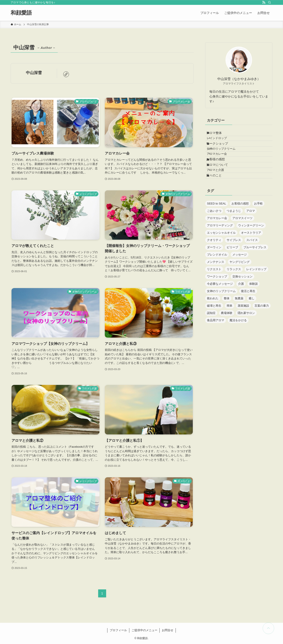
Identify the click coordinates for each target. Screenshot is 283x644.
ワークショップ (222, 152)
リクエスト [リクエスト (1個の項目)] (214, 300)
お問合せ (168, 630)
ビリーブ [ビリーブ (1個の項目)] (232, 278)
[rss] (264, 2)
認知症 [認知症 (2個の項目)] (211, 344)
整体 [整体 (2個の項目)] (227, 329)
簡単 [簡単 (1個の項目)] (229, 337)
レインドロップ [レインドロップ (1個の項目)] (256, 300)
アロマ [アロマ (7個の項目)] (251, 242)
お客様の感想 (220, 178)
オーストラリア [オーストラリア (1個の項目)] (251, 264)
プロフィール (118, 630)
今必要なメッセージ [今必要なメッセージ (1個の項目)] (220, 315)
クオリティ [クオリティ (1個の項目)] (214, 271)
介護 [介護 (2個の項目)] (241, 315)
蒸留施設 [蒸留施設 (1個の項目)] (243, 337)
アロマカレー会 (222, 169)
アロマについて (222, 187)
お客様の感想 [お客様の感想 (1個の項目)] (240, 234)
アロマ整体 (218, 135)
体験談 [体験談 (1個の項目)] (253, 315)
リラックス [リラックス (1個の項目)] (234, 300)
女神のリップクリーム (227, 161)
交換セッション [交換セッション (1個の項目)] (242, 307)
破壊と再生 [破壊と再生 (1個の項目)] (214, 337)
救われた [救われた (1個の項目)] (213, 329)
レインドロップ (222, 143)
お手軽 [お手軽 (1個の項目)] (258, 234)
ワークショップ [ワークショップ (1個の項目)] (217, 307)
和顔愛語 (21, 13)
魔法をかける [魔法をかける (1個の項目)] (238, 351)
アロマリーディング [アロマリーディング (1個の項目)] (220, 256)
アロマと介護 (221, 196)
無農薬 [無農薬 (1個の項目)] (239, 329)
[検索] (270, 2)
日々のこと (218, 204)
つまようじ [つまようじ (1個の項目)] (234, 242)
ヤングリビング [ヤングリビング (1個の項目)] (240, 293)
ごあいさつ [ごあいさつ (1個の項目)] (214, 242)
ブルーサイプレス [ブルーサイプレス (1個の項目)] (255, 278)
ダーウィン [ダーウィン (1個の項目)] (214, 278)
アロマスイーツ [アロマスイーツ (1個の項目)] (242, 249)
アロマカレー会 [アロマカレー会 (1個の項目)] (217, 249)
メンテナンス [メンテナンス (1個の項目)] (216, 293)
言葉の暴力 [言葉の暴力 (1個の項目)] (262, 337)
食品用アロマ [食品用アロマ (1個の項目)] (216, 351)
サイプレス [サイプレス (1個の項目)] (234, 271)
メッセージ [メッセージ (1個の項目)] (240, 286)
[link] (66, 74)
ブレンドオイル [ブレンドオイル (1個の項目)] (217, 286)
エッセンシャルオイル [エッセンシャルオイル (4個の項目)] (221, 264)
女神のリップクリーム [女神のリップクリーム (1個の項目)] (221, 322)
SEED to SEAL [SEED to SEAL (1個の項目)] (217, 234)
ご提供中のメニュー (144, 630)
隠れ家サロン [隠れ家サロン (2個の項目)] (246, 344)
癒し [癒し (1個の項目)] (252, 329)
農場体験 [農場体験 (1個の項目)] (227, 344)
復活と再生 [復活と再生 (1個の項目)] (248, 322)
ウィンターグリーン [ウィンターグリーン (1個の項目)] (251, 256)
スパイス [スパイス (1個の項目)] (252, 271)
